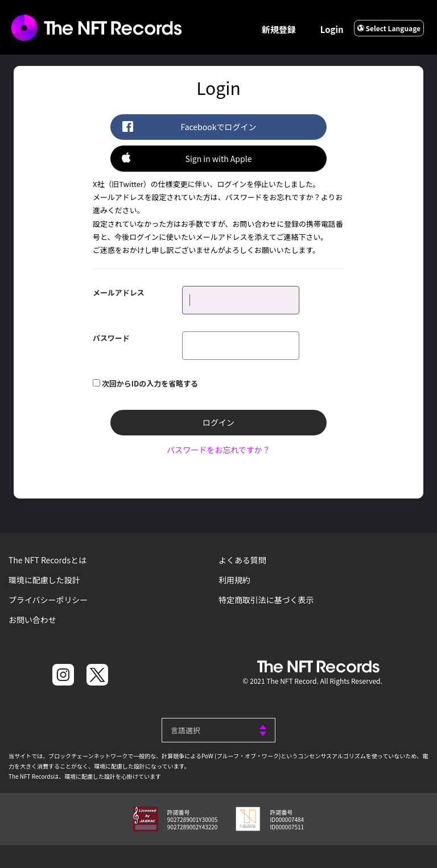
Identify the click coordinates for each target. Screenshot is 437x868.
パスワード (111, 337)
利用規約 (234, 580)
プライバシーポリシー (48, 600)
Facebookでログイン (189, 126)
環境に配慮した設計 (44, 580)
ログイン (218, 422)
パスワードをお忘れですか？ (218, 450)
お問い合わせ (32, 620)
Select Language (389, 28)
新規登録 (279, 29)
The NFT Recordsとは (48, 560)
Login (332, 29)
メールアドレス (119, 292)
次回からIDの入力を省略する (150, 383)
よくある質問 (242, 560)
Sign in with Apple (187, 158)
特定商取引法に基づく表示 (266, 600)
